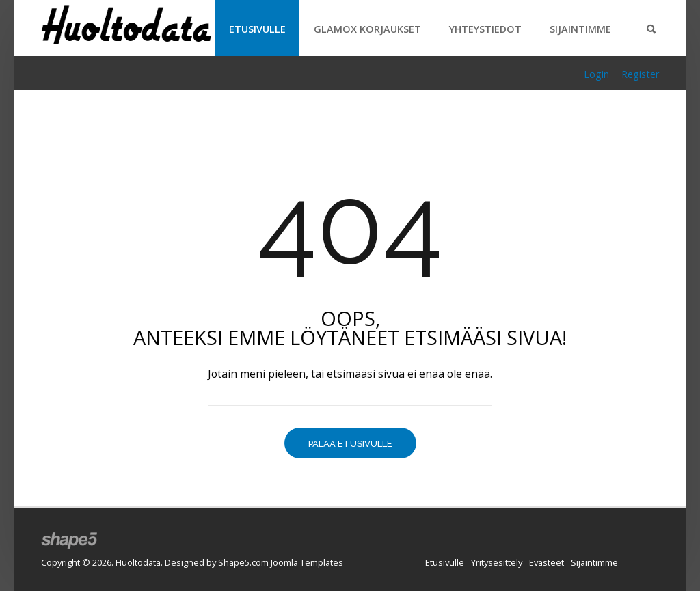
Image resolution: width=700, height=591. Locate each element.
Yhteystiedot (485, 29)
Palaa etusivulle (350, 444)
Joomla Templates (307, 562)
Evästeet (547, 562)
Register (640, 74)
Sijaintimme (580, 29)
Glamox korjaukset (367, 29)
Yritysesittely (497, 562)
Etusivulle (257, 29)
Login (596, 74)
